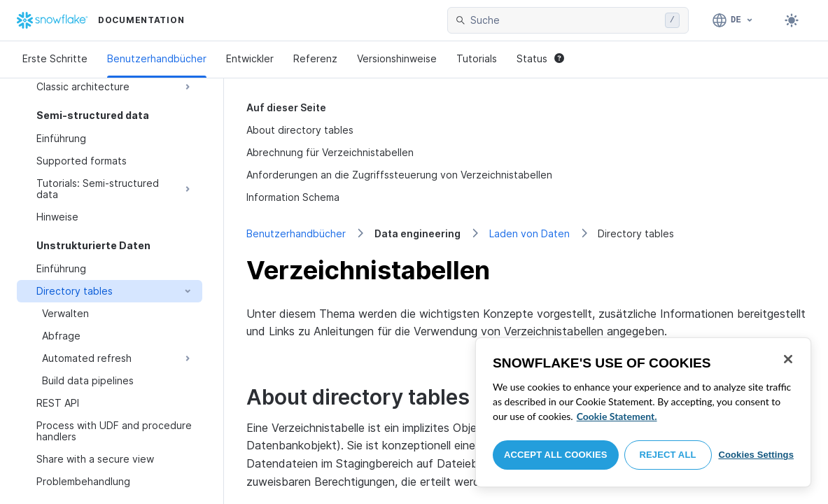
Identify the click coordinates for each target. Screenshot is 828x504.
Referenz (315, 58)
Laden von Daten (529, 233)
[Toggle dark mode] (792, 20)
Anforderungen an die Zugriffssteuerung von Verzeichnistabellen (399, 175)
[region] (643, 412)
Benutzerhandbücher (157, 58)
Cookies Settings (756, 455)
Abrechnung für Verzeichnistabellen (330, 152)
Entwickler (250, 58)
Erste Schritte (55, 58)
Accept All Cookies (556, 455)
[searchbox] (565, 20)
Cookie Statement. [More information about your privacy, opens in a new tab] (617, 416)
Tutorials (477, 58)
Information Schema (293, 197)
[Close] (788, 359)
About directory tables (300, 130)
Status (540, 58)
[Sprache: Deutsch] (733, 20)
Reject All (668, 455)
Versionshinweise (397, 58)
